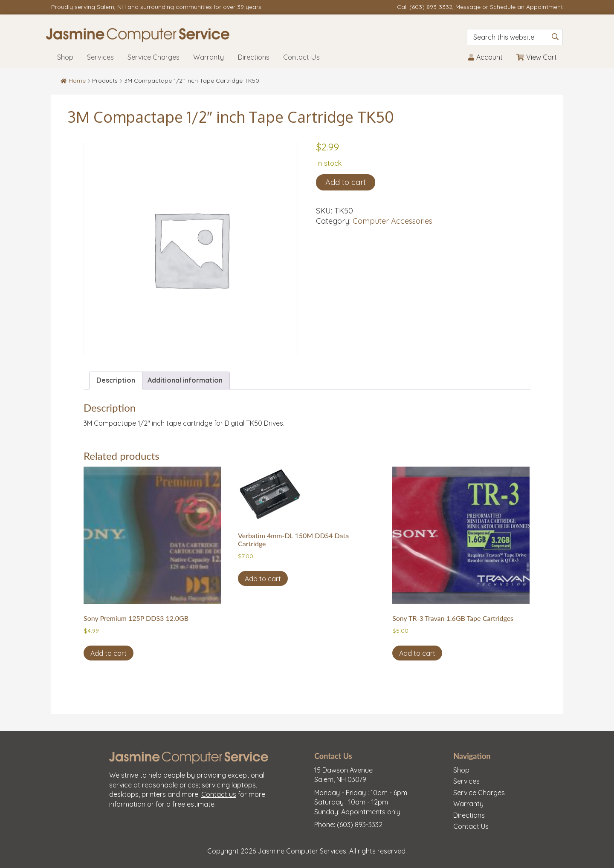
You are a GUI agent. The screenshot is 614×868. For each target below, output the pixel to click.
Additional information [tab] (185, 380)
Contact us (219, 794)
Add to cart (346, 182)
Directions (469, 815)
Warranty (468, 804)
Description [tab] (116, 380)
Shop (461, 770)
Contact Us (471, 826)
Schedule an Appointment (526, 7)
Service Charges (479, 793)
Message (468, 7)
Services (466, 781)
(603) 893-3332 (431, 7)
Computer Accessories (392, 221)
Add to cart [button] (109, 653)
